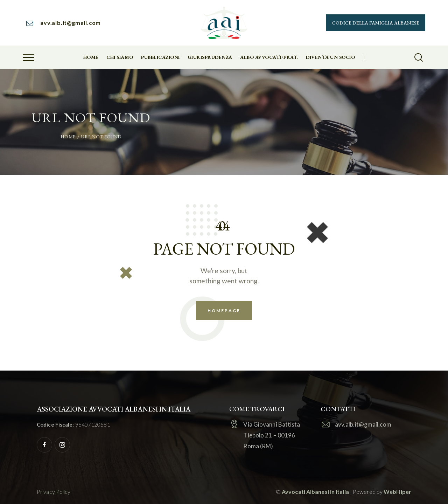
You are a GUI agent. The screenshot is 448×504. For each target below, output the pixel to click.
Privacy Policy (54, 492)
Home (68, 137)
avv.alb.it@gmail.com (363, 424)
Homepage (224, 310)
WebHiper (397, 492)
